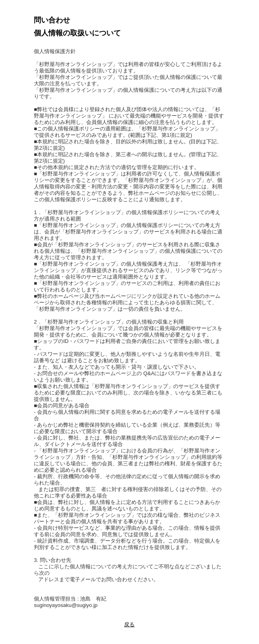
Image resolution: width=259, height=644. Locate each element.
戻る (129, 624)
